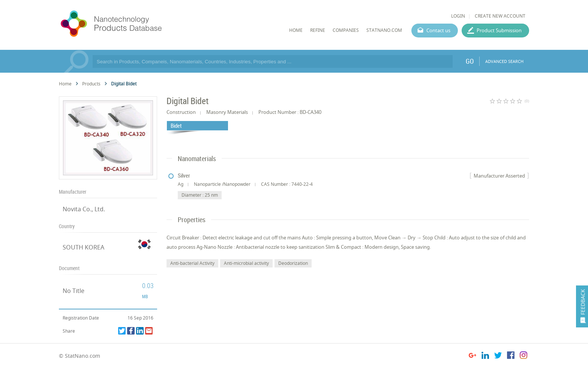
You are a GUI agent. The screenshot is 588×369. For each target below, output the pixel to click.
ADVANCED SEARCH (504, 61)
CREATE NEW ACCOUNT (500, 16)
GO (470, 61)
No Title (73, 291)
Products (91, 84)
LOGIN (458, 16)
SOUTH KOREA (83, 247)
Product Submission (499, 30)
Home (65, 84)
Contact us (438, 30)
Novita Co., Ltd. (84, 209)
